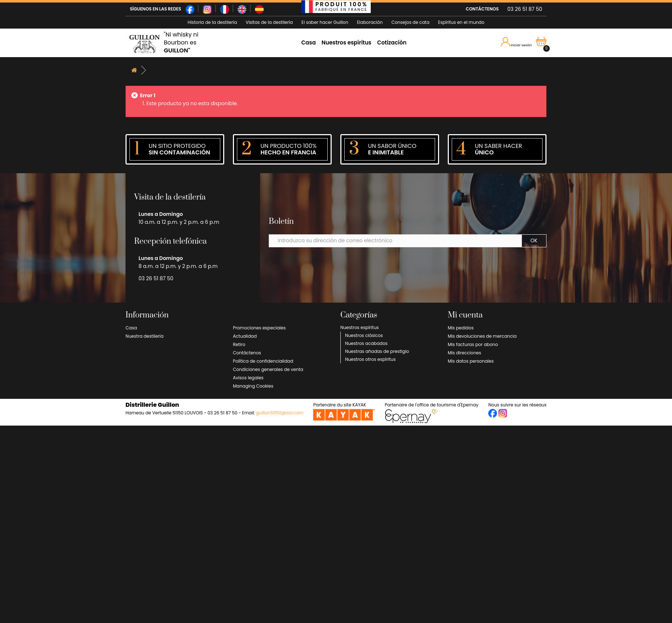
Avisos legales (248, 378)
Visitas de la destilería (269, 22)
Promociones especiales (259, 328)
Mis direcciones (464, 353)
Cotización (392, 42)
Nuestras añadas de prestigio (377, 351)
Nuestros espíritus (346, 42)
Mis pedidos (461, 328)
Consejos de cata (410, 22)
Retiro (239, 344)
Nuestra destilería (144, 336)
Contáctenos (247, 353)
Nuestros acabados (366, 343)
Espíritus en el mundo (461, 22)
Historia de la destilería (212, 22)
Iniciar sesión (516, 42)
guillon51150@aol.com (280, 413)
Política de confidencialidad (263, 361)
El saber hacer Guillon (325, 22)
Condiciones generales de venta (268, 369)
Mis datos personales (471, 361)
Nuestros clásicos (364, 335)
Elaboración (370, 22)
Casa (309, 42)
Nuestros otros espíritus (370, 359)
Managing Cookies (253, 386)
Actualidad (245, 336)
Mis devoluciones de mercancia (482, 336)
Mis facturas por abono (473, 344)
